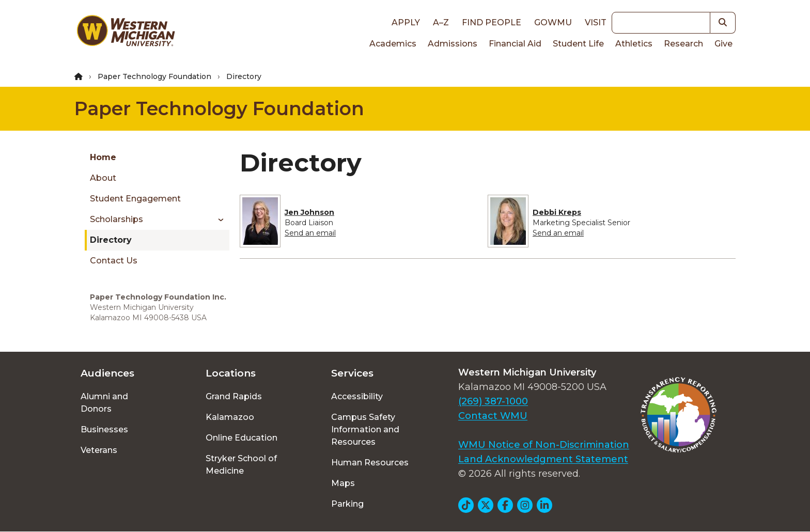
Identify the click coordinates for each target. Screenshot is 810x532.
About (103, 178)
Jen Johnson (309, 212)
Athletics (634, 44)
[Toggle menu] (217, 220)
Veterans (99, 450)
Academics (393, 44)
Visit (596, 22)
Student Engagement (135, 199)
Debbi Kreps (557, 212)
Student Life (578, 44)
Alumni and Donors (104, 403)
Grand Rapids (234, 396)
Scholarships (116, 219)
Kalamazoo (230, 417)
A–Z (441, 22)
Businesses (104, 429)
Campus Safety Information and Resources (365, 429)
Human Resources (370, 463)
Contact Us (114, 261)
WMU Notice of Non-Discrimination (544, 445)
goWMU (553, 22)
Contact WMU (493, 416)
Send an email (310, 233)
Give (723, 44)
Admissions (453, 44)
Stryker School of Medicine (241, 465)
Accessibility (357, 396)
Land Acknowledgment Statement (543, 459)
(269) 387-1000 (493, 401)
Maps (343, 483)
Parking (347, 504)
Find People (492, 22)
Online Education (242, 438)
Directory (111, 240)
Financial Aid (515, 44)
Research (683, 44)
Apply (406, 22)
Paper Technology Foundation (154, 76)
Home (103, 157)
